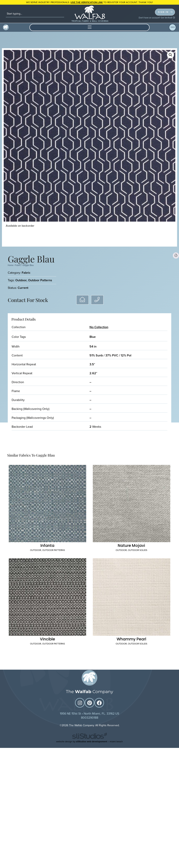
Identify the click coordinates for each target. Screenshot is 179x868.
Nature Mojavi (131, 546)
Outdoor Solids (138, 551)
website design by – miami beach (89, 742)
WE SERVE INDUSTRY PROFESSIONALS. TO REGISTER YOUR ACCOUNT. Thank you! (89, 2)
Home (11, 265)
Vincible (47, 640)
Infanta (47, 546)
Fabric (18, 265)
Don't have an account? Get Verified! (157, 18)
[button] (89, 27)
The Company (89, 692)
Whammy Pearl (131, 640)
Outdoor (21, 280)
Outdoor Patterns (40, 280)
